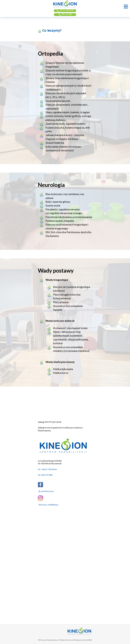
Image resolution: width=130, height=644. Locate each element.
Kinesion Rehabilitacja (49, 640)
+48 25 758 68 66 (65, 11)
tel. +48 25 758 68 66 (47, 469)
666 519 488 (65, 15)
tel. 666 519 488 (45, 475)
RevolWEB (88, 640)
